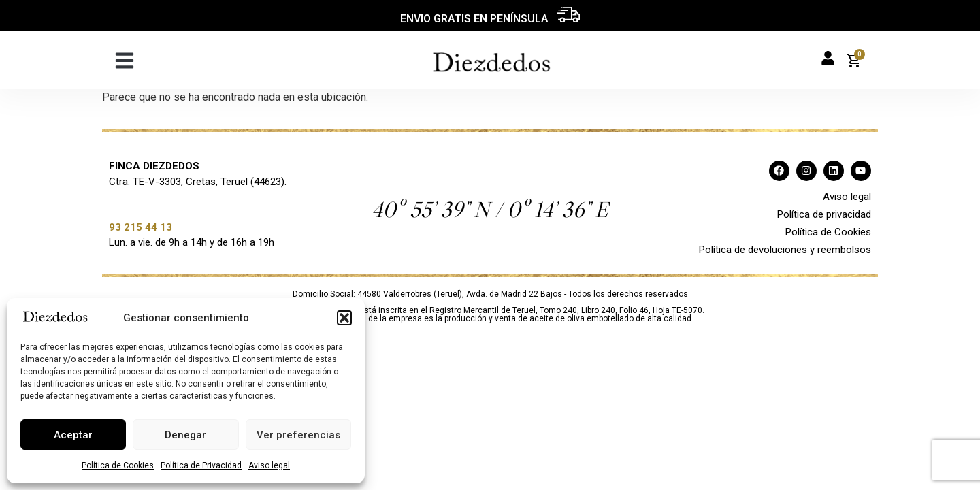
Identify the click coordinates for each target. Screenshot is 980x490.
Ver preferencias (298, 435)
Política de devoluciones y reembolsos (785, 250)
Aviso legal (269, 465)
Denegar (185, 435)
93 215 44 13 (141, 227)
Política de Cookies (118, 465)
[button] (344, 318)
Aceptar (73, 435)
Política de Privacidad (201, 465)
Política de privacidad (824, 214)
